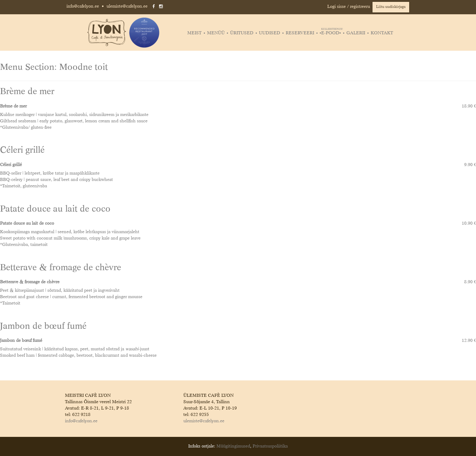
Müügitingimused (233, 446)
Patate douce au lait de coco (55, 209)
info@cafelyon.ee (83, 6)
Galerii (356, 33)
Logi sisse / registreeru (349, 7)
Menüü (216, 33)
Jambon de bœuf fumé (43, 327)
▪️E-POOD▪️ (331, 33)
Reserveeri (300, 33)
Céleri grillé (22, 150)
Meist (194, 33)
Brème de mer (27, 92)
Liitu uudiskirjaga (391, 7)
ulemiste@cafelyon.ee (127, 6)
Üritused (242, 33)
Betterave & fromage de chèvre (61, 268)
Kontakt (382, 33)
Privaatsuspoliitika (270, 446)
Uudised (270, 33)
